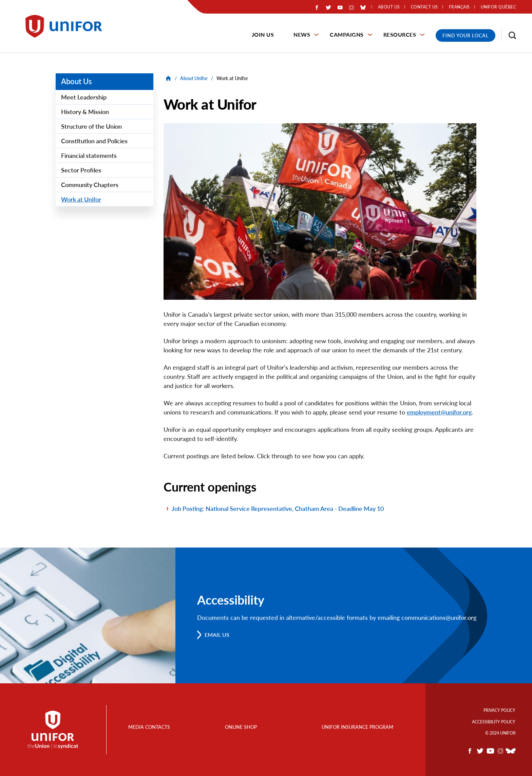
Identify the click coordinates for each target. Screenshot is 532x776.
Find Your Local (465, 35)
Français (459, 7)
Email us (217, 635)
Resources (400, 34)
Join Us (263, 34)
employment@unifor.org (439, 412)
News (302, 34)
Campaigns (347, 34)
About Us (77, 81)
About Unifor (194, 78)
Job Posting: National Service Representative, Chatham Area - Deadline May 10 (278, 509)
